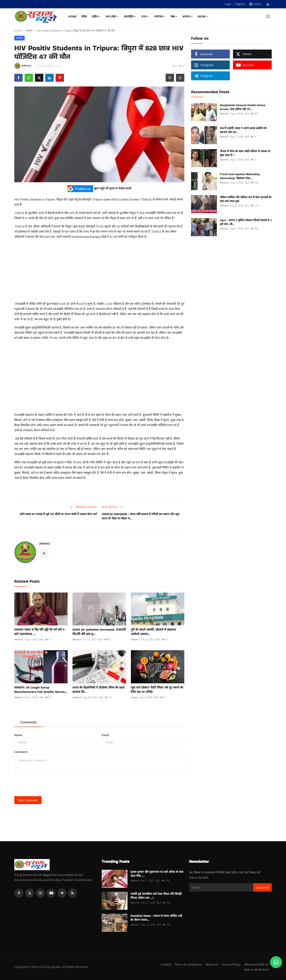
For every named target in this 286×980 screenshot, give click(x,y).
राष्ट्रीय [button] (96, 16)
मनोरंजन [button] (160, 16)
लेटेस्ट (84, 16)
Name (18, 735)
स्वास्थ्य (29, 31)
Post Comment (28, 800)
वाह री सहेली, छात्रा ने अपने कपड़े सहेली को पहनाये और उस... (243, 130)
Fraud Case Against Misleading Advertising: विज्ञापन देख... (240, 176)
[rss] (72, 893)
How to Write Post (256, 969)
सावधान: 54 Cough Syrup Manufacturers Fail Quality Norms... (41, 690)
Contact (166, 964)
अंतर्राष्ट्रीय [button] (130, 16)
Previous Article (84, 507)
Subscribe (262, 887)
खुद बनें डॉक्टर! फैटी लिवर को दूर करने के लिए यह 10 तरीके (157, 690)
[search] (268, 16)
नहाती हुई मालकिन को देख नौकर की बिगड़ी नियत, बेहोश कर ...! (156, 896)
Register (241, 4)
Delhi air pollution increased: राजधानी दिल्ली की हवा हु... (99, 632)
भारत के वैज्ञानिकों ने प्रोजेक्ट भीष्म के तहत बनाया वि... (99, 690)
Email (105, 735)
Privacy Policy (231, 964)
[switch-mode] (269, 4)
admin (134, 697)
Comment (21, 752)
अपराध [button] (188, 16)
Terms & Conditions (188, 964)
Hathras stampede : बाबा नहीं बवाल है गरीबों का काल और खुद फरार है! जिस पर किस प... (141, 516)
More (203, 16)
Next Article (112, 507)
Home (72, 16)
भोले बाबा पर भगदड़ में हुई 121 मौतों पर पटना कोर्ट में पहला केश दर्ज (58, 514)
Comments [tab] (29, 722)
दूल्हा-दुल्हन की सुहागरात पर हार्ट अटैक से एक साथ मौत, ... (157, 874)
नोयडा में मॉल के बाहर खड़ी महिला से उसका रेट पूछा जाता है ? (245, 153)
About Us (212, 964)
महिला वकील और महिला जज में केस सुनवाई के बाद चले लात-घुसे (246, 199)
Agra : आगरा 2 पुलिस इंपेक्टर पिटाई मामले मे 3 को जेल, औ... (246, 222)
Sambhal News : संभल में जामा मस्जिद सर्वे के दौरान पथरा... (156, 918)
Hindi (255, 4)
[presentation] (44, 785)
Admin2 (45, 543)
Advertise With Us (257, 964)
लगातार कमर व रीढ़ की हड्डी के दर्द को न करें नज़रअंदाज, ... (39, 632)
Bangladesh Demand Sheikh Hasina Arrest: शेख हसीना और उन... (243, 107)
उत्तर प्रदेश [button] (112, 16)
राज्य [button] (145, 16)
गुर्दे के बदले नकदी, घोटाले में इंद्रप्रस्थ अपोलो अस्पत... (154, 632)
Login (228, 4)
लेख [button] (174, 16)
